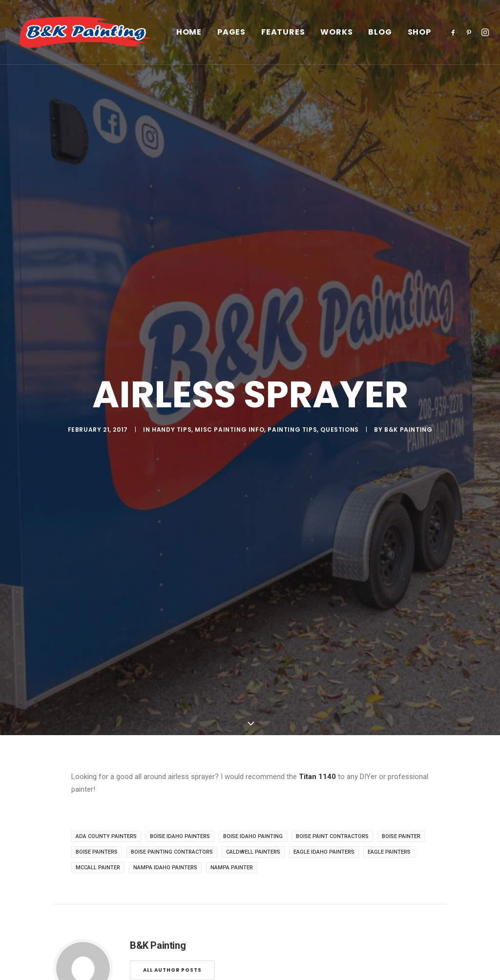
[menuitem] (208, 36)
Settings (162, 939)
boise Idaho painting (253, 419)
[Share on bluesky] (275, 637)
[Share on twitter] (212, 637)
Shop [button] (438, 36)
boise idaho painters (180, 419)
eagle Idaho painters (324, 434)
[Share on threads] (225, 637)
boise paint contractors (332, 419)
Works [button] (355, 36)
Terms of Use (170, 926)
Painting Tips (292, 221)
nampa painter (232, 450)
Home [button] (208, 36)
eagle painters (389, 434)
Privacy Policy (170, 914)
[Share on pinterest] (237, 637)
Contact (40, 939)
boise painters (97, 434)
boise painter (401, 419)
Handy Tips (172, 221)
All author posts (172, 552)
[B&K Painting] (93, 36)
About (37, 914)
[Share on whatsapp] (263, 637)
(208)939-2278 (404, 926)
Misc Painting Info (229, 221)
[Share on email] (301, 637)
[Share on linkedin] (250, 637)
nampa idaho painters (165, 450)
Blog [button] (399, 36)
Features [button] (302, 36)
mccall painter (98, 450)
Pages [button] (250, 36)
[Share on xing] (288, 637)
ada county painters (106, 419)
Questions (339, 221)
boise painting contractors (172, 434)
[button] (474, 36)
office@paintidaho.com (418, 914)
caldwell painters (253, 434)
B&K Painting (408, 221)
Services (41, 926)
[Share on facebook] (199, 637)
